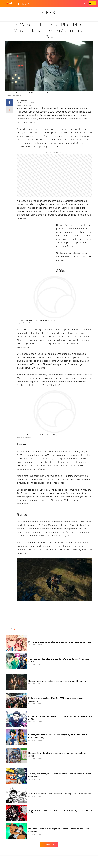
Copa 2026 (77, 11)
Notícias (23, 11)
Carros (41, 11)
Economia (50, 11)
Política (32, 11)
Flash (14, 11)
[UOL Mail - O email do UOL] (82, 3)
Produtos (5, 11)
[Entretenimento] (23, 4)
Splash (86, 11)
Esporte (67, 11)
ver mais (49, 845)
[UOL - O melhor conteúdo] (8, 4)
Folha (59, 11)
